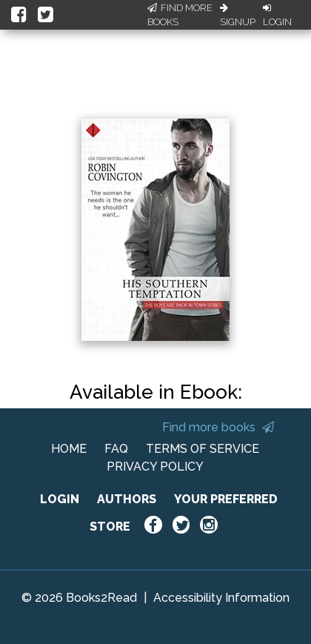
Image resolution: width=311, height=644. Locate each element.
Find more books (218, 427)
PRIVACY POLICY (155, 467)
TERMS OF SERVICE (203, 449)
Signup (238, 16)
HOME (69, 449)
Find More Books (180, 15)
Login (277, 16)
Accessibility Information (221, 598)
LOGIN (60, 499)
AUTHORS (127, 499)
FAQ (116, 449)
